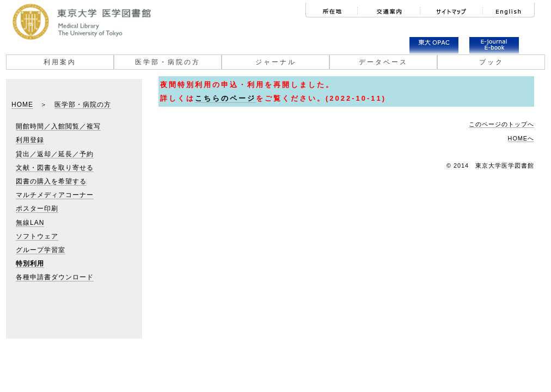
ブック (491, 62)
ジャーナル (276, 62)
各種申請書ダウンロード (55, 277)
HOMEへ (521, 138)
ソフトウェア (37, 236)
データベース (383, 62)
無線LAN (30, 223)
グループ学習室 (41, 250)
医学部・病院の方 (168, 62)
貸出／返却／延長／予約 (55, 154)
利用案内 (60, 62)
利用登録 (30, 140)
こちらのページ (225, 98)
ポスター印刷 (37, 209)
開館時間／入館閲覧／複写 (58, 126)
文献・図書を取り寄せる (55, 168)
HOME (22, 105)
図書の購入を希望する (51, 181)
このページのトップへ (501, 124)
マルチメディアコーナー (55, 195)
